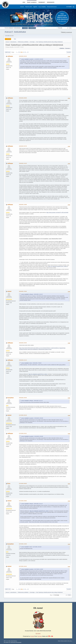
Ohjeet (59, 641)
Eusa (9, 484)
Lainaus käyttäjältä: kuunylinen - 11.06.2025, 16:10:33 (32, 59)
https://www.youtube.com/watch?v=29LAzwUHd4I (57, 212)
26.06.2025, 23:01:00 (23, 56)
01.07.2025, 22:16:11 (23, 433)
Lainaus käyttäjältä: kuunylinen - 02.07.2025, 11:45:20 (32, 569)
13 (25, 52)
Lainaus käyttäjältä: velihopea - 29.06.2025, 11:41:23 (32, 294)
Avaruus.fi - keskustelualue (15, 32)
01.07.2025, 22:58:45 (23, 483)
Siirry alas (8, 52)
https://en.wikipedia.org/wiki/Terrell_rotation (58, 266)
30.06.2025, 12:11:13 (23, 360)
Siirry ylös (8, 589)
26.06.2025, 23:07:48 (23, 146)
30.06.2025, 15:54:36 (23, 398)
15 (28, 52)
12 (24, 52)
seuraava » (68, 48)
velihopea (10, 56)
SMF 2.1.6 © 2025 (7, 641)
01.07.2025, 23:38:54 (23, 501)
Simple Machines (14, 641)
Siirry (51, 595)
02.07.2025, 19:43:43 (23, 566)
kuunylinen (11, 398)
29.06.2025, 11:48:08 (23, 205)
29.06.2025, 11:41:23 (23, 163)
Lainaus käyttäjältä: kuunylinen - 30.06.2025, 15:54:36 (32, 418)
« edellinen (62, 48)
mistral (9, 291)
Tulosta (69, 52)
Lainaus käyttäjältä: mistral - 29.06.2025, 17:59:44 (31, 363)
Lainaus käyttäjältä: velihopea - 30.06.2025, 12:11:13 (32, 401)
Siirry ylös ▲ (70, 641)
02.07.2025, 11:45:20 (23, 544)
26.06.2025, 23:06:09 (23, 98)
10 (20, 52)
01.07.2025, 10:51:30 (23, 415)
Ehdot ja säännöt (64, 641)
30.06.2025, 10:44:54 (23, 343)
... (18, 52)
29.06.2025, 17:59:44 (23, 291)
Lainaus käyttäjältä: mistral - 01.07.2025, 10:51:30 (31, 547)
